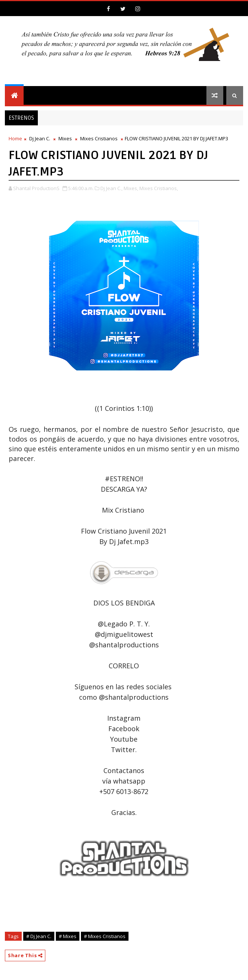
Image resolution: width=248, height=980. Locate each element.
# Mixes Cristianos (105, 936)
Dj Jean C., (111, 188)
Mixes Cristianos (99, 138)
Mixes (65, 138)
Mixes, (131, 188)
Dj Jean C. (40, 138)
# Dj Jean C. (39, 936)
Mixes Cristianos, (159, 188)
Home (15, 138)
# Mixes (68, 936)
